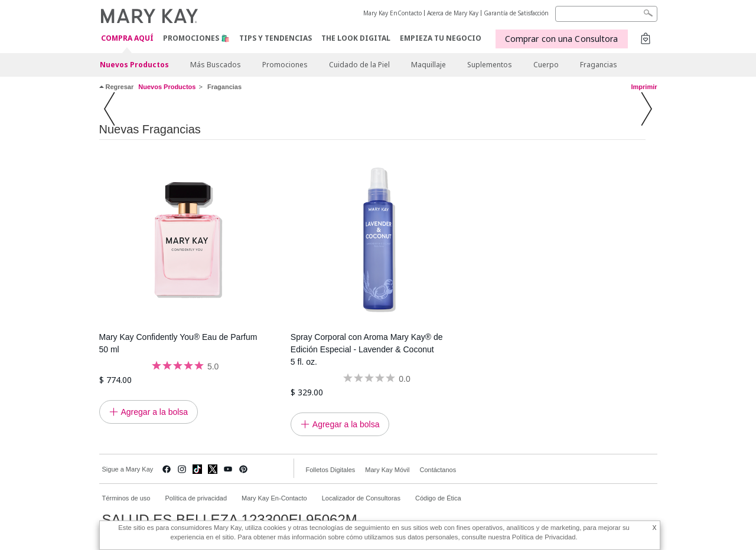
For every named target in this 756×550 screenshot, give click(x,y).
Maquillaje (428, 65)
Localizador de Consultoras (361, 498)
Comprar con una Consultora (562, 39)
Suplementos (490, 65)
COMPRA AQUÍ (127, 39)
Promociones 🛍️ (196, 38)
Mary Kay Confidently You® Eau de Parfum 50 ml (178, 343)
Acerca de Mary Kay (453, 13)
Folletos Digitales (331, 470)
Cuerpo (546, 65)
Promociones (285, 65)
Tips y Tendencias (276, 38)
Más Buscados (216, 65)
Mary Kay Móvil (387, 470)
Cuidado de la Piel (359, 65)
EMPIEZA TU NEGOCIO (441, 38)
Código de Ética (438, 498)
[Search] (606, 14)
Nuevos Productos (134, 65)
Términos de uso (126, 498)
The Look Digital (356, 38)
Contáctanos (438, 470)
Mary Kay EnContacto (392, 13)
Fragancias (599, 65)
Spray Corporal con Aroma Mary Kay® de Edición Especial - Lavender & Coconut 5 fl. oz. (367, 349)
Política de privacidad (196, 498)
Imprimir (644, 87)
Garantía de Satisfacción (516, 13)
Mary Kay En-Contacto (274, 498)
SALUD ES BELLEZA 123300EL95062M (230, 520)
